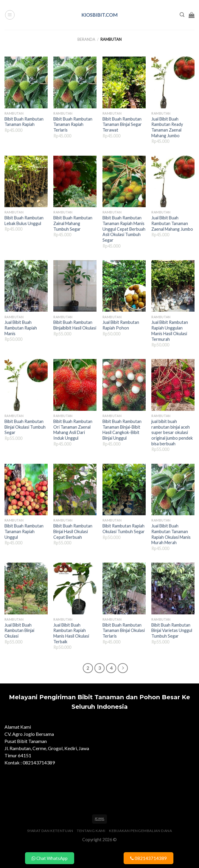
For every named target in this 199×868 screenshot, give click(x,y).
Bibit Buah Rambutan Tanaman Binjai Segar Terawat (122, 124)
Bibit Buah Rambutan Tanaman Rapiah (24, 122)
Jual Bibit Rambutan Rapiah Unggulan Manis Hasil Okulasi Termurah (170, 331)
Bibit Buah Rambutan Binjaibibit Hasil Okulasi (75, 325)
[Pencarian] (182, 15)
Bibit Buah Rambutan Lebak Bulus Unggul (24, 221)
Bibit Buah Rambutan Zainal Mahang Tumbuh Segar (73, 223)
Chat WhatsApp (50, 858)
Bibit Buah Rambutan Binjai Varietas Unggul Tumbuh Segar (172, 630)
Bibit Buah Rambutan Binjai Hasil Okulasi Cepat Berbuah (73, 531)
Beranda (86, 39)
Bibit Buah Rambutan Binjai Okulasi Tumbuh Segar (25, 427)
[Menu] (10, 15)
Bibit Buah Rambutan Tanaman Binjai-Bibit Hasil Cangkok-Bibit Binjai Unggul (122, 430)
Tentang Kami (91, 831)
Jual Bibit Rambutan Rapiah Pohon (121, 325)
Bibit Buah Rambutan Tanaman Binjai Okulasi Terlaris (124, 630)
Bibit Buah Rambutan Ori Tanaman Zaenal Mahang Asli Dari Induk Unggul (73, 430)
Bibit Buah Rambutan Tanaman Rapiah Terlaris (73, 124)
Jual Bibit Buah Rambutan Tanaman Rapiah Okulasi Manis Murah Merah (171, 534)
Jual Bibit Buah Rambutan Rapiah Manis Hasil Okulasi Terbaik (71, 633)
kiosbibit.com (99, 15)
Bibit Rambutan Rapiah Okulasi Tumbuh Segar (124, 529)
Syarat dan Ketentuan (50, 831)
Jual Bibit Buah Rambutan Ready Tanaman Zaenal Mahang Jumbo (167, 127)
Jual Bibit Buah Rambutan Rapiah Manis (21, 328)
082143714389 (149, 858)
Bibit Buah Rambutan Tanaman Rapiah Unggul (24, 531)
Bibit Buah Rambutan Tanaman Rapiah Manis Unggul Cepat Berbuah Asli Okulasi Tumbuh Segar (124, 229)
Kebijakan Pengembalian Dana (141, 831)
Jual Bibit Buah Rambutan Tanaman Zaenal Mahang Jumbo (172, 223)
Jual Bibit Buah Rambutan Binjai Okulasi (19, 630)
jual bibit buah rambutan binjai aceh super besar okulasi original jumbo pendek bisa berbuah (172, 433)
